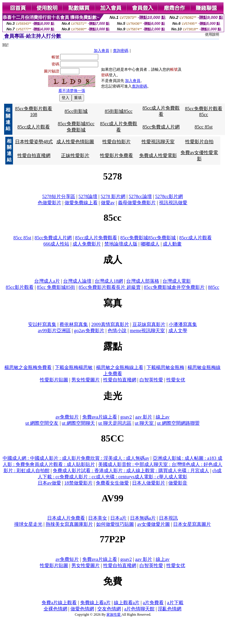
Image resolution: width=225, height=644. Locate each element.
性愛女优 (176, 380)
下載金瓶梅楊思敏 (74, 367)
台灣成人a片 (47, 281)
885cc (213, 287)
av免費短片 (67, 417)
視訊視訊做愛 (173, 203)
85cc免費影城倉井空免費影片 (174, 287)
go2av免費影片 (89, 331)
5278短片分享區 (59, 196)
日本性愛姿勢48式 (34, 142)
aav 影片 (144, 417)
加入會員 (101, 51)
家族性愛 (114, 615)
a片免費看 (153, 603)
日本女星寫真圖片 (192, 524)
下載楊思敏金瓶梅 (165, 367)
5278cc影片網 (169, 196)
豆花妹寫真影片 (149, 324)
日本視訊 (168, 518)
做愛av (108, 203)
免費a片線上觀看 (59, 603)
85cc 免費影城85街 (56, 287)
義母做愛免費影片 (137, 203)
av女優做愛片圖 (153, 524)
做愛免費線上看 (81, 203)
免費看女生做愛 (112, 483)
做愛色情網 (82, 609)
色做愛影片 (50, 203)
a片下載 (175, 603)
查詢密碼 (121, 51)
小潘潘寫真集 (183, 324)
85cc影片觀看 (20, 287)
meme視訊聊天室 (147, 331)
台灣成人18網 (109, 281)
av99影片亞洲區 (54, 331)
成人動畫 (172, 244)
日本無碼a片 (143, 518)
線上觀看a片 (127, 603)
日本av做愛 (49, 483)
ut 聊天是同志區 (115, 423)
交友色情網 (109, 609)
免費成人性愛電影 (158, 155)
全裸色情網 (55, 609)
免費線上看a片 (95, 603)
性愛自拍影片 (116, 142)
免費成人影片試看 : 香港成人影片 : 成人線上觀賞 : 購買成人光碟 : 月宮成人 (131, 471)
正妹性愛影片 (75, 155)
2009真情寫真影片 (110, 324)
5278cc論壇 (140, 196)
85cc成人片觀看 (34, 127)
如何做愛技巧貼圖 (115, 524)
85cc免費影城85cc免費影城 (148, 238)
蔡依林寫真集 (74, 324)
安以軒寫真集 (42, 324)
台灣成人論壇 (77, 281)
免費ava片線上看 (100, 417)
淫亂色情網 (170, 609)
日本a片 (118, 518)
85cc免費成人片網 (161, 127)
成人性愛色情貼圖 (75, 142)
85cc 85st (204, 127)
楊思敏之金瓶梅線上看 (120, 367)
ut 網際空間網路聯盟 (178, 423)
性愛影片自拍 (199, 142)
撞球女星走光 (28, 524)
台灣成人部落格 (143, 281)
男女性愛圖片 (86, 380)
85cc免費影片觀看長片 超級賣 (109, 287)
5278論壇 (88, 196)
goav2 (126, 417)
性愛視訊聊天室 (158, 142)
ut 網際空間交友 (42, 423)
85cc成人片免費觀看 (96, 238)
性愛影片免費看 (116, 155)
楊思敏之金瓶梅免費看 (28, 367)
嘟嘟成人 (150, 244)
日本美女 (98, 518)
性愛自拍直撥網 (34, 155)
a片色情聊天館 (139, 609)
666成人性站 (56, 244)
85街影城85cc (119, 111)
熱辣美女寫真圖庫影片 (69, 524)
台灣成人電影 (177, 281)
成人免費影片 (87, 244)
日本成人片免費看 (66, 518)
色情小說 (117, 331)
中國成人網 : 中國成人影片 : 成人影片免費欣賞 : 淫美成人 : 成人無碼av (76, 458)
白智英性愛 (151, 380)
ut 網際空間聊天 (78, 423)
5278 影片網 (113, 196)
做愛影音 (178, 483)
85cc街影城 (76, 111)
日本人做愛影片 (149, 483)
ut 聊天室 (145, 423)
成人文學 (178, 331)
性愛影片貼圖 (54, 380)
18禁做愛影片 (78, 483)
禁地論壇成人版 (121, 244)
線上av (163, 417)
